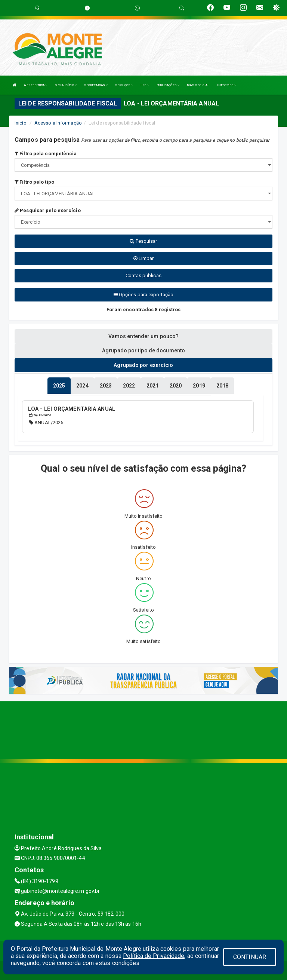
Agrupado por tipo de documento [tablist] (143, 350)
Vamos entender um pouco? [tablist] (143, 336)
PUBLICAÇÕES (168, 85)
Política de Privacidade (154, 956)
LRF (145, 85)
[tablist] (59, 386)
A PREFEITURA (36, 85)
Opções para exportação (143, 295)
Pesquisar (143, 241)
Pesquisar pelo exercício (48, 210)
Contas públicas (143, 275)
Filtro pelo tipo (34, 182)
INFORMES (226, 85)
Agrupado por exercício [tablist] (143, 365)
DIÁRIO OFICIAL (198, 85)
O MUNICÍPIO (66, 85)
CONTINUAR (250, 957)
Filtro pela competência (46, 154)
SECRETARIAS (96, 85)
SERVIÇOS (124, 85)
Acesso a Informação (58, 123)
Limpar (144, 258)
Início (21, 123)
